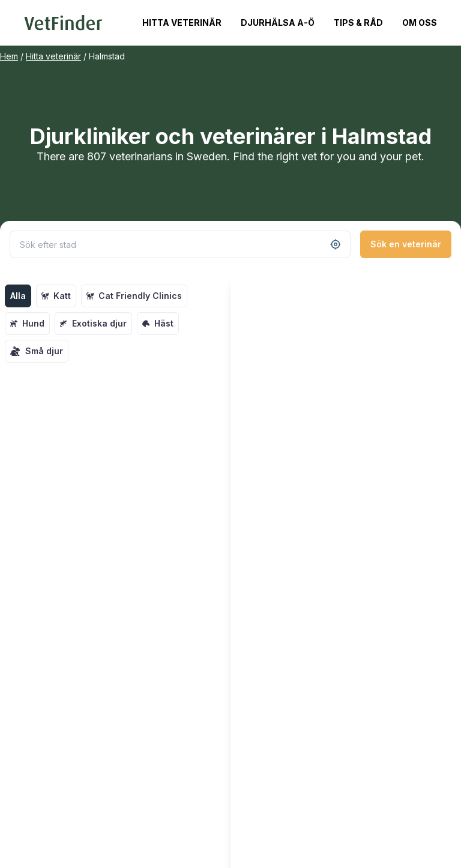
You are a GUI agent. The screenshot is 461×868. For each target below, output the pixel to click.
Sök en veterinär (406, 244)
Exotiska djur (93, 323)
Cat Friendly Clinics (134, 296)
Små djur (37, 351)
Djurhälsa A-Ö (278, 23)
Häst (158, 323)
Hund (27, 323)
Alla (18, 296)
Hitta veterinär (182, 23)
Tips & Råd (358, 23)
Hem (9, 56)
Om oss (420, 23)
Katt (56, 296)
